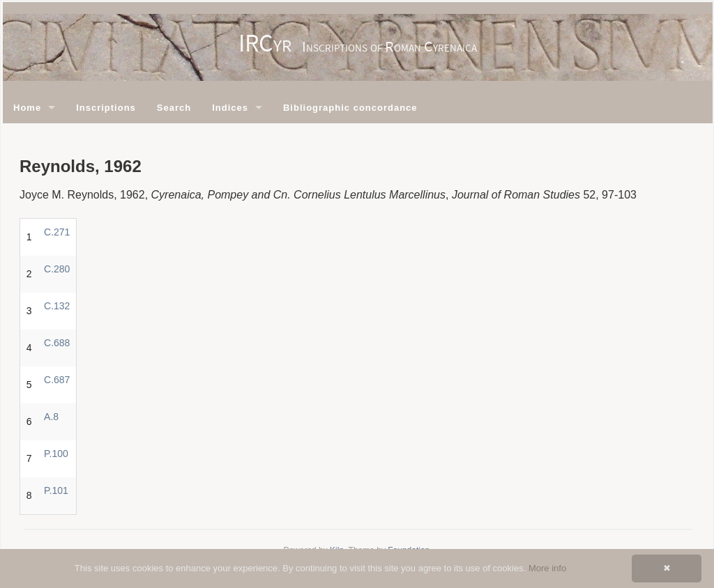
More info (547, 568)
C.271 (57, 232)
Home (27, 108)
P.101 (56, 490)
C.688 (57, 343)
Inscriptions (106, 108)
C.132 (57, 306)
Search (174, 108)
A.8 (51, 417)
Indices (230, 108)
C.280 (57, 269)
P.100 (56, 454)
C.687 (57, 380)
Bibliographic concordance (350, 108)
